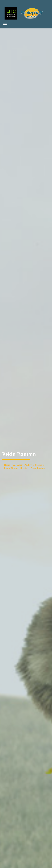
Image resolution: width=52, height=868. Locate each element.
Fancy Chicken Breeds (15, 468)
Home (7, 465)
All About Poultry (22, 465)
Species (39, 465)
